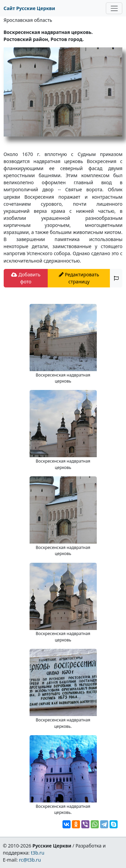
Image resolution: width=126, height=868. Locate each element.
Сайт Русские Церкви (29, 8)
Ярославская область (28, 20)
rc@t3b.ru (30, 860)
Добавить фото (26, 278)
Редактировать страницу (79, 278)
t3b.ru (38, 853)
